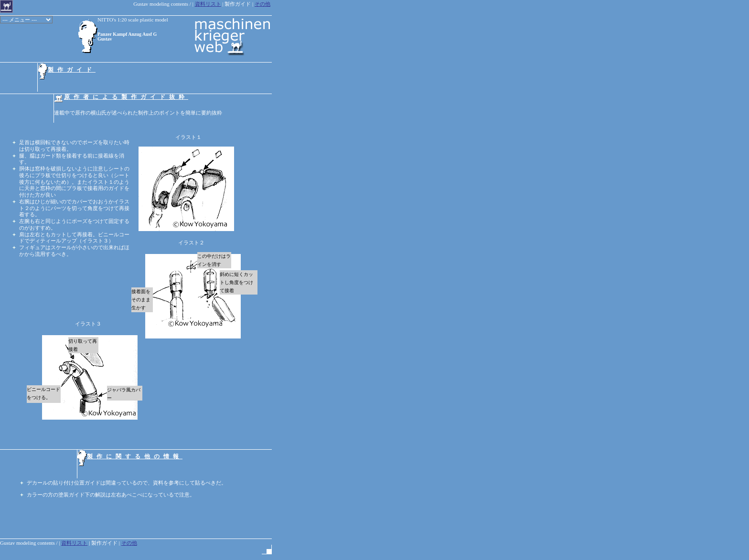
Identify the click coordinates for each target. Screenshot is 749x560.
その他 (262, 4)
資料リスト (208, 4)
